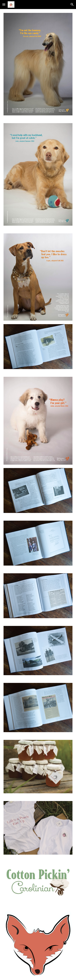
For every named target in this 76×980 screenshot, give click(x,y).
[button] (4, 4)
